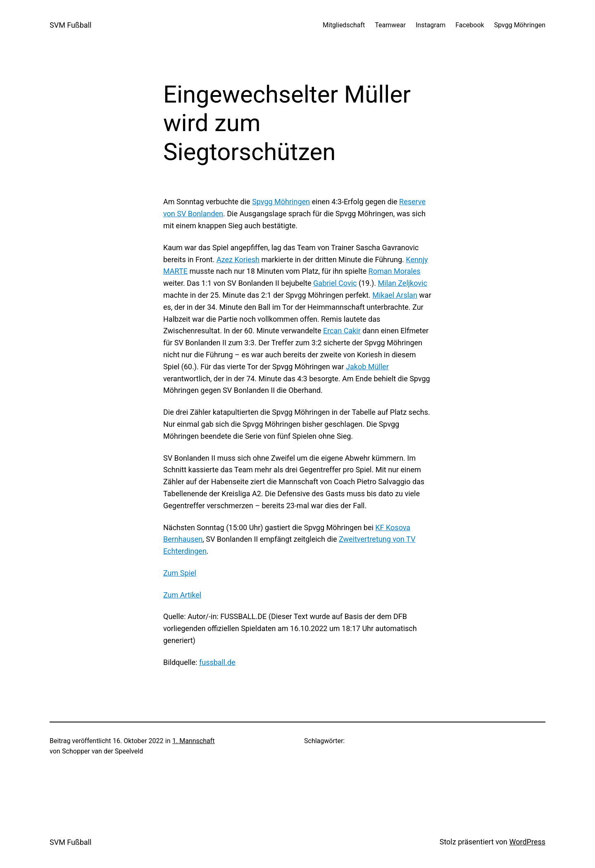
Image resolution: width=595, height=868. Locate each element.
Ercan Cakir (342, 331)
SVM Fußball (70, 25)
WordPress (527, 842)
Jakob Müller (367, 367)
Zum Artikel (182, 595)
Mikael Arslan (395, 295)
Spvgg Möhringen (281, 202)
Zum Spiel (180, 573)
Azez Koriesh (238, 259)
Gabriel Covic (335, 283)
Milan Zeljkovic (403, 283)
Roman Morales (395, 271)
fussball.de (217, 662)
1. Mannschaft (193, 741)
